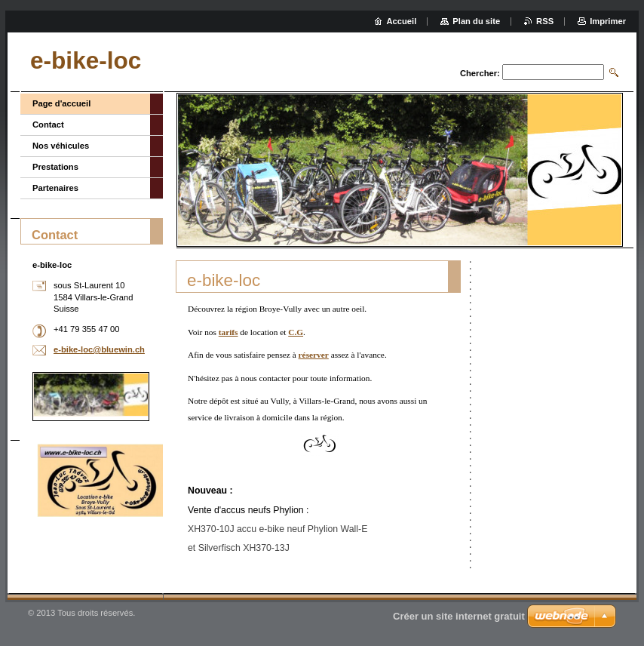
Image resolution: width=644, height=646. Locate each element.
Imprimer (608, 21)
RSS (545, 21)
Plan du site (476, 21)
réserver (314, 355)
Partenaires (55, 188)
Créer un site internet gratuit (459, 616)
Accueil (402, 21)
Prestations (55, 167)
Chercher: (480, 73)
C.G (296, 332)
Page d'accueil (61, 103)
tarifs (228, 332)
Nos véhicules (61, 146)
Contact (48, 125)
